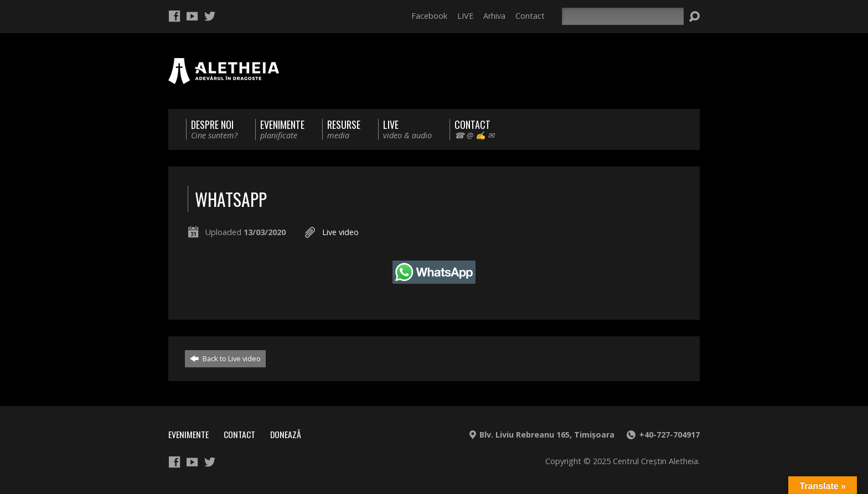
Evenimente (188, 434)
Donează (286, 434)
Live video (340, 232)
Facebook (429, 16)
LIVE (465, 16)
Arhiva (494, 16)
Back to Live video (225, 358)
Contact (530, 16)
